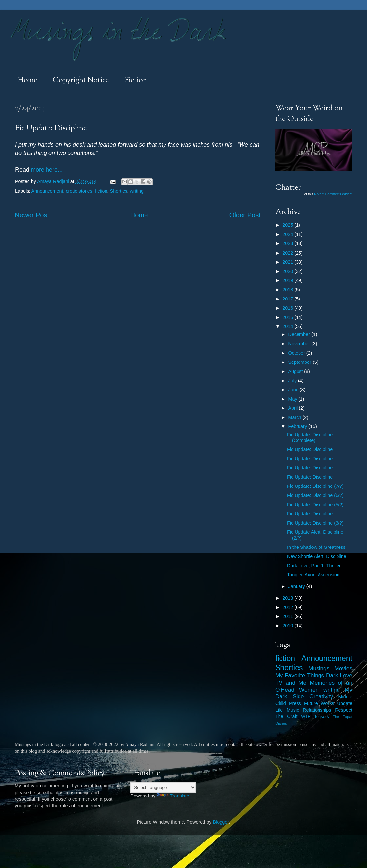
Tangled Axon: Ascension (313, 575)
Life (279, 710)
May (293, 399)
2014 (288, 326)
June (294, 390)
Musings (319, 668)
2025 (288, 225)
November (300, 344)
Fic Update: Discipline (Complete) (310, 437)
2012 (288, 607)
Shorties (119, 191)
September (300, 362)
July (293, 381)
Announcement (47, 191)
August (296, 371)
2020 (288, 271)
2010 (288, 626)
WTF (306, 717)
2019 (288, 280)
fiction (101, 191)
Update (345, 703)
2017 (288, 299)
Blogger (221, 822)
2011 (288, 616)
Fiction (136, 81)
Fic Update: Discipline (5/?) (315, 505)
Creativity (321, 696)
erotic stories (79, 191)
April (294, 408)
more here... (47, 170)
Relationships (317, 710)
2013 (288, 598)
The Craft (286, 716)
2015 (288, 317)
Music (293, 710)
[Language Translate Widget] (163, 787)
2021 (288, 262)
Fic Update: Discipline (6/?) (315, 495)
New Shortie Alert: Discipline (317, 556)
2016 (288, 308)
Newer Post (32, 215)
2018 (288, 290)
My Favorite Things (300, 675)
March (296, 417)
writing (137, 191)
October (297, 353)
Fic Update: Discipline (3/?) (315, 523)
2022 (288, 253)
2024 (288, 234)
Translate (173, 796)
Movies (343, 668)
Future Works (319, 703)
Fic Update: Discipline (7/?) (315, 486)
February (299, 426)
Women (309, 690)
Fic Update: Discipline (310, 449)
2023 (288, 243)
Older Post (245, 215)
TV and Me (291, 683)
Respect (344, 710)
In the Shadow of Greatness (316, 547)
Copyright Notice (81, 81)
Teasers (321, 717)
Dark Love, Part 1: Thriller (314, 566)
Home (28, 81)
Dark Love (339, 675)
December (300, 334)
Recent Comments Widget (333, 194)
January (297, 586)
